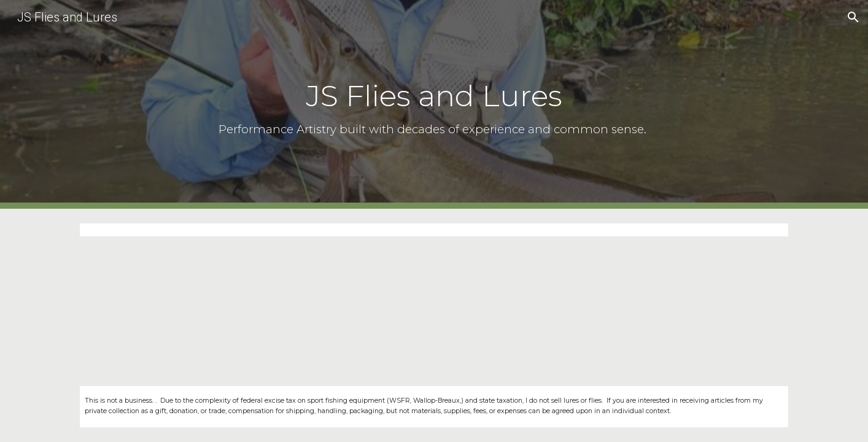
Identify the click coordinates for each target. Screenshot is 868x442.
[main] (434, 104)
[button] (853, 17)
